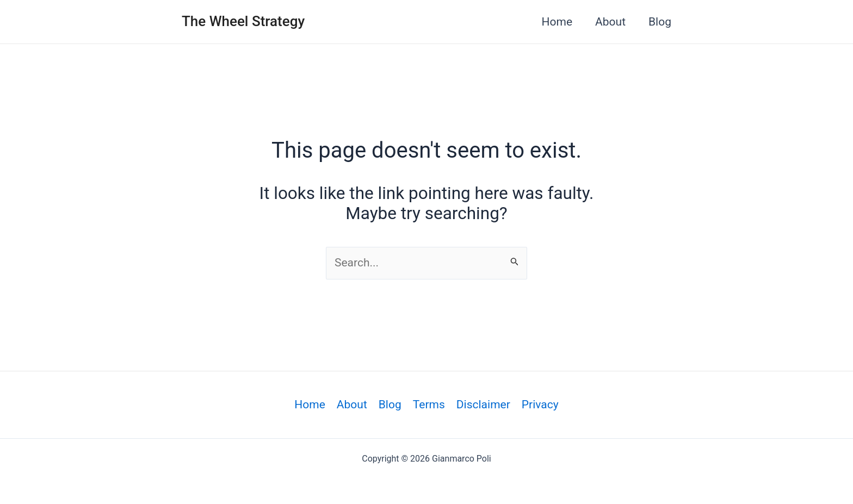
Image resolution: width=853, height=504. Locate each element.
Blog (660, 22)
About (610, 22)
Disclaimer (483, 405)
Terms (429, 405)
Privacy (540, 405)
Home (557, 22)
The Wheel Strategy (243, 21)
